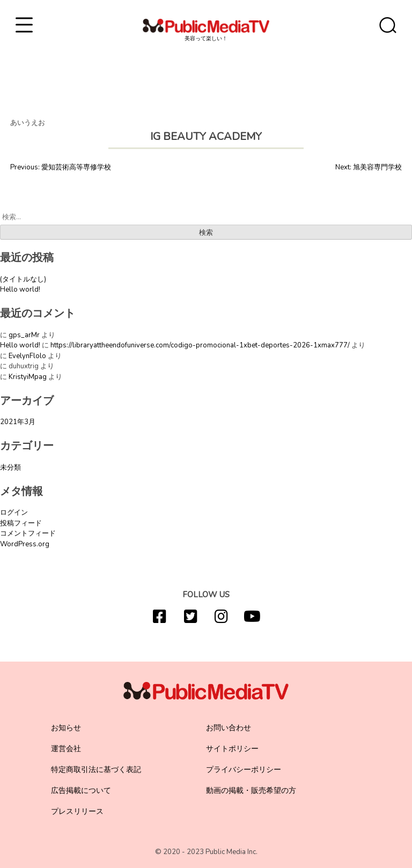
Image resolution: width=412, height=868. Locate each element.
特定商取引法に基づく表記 (96, 770)
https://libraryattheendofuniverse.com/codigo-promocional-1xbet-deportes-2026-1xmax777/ (200, 345)
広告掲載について (81, 791)
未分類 (10, 468)
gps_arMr (24, 335)
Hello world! (20, 290)
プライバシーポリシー (244, 770)
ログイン (14, 513)
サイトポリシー (232, 749)
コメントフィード (28, 533)
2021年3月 (18, 422)
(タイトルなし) (23, 279)
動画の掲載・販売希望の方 (251, 791)
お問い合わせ (229, 728)
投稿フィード (21, 523)
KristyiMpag (28, 377)
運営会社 (66, 749)
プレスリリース (77, 811)
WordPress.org (25, 544)
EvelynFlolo (27, 356)
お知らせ (66, 728)
